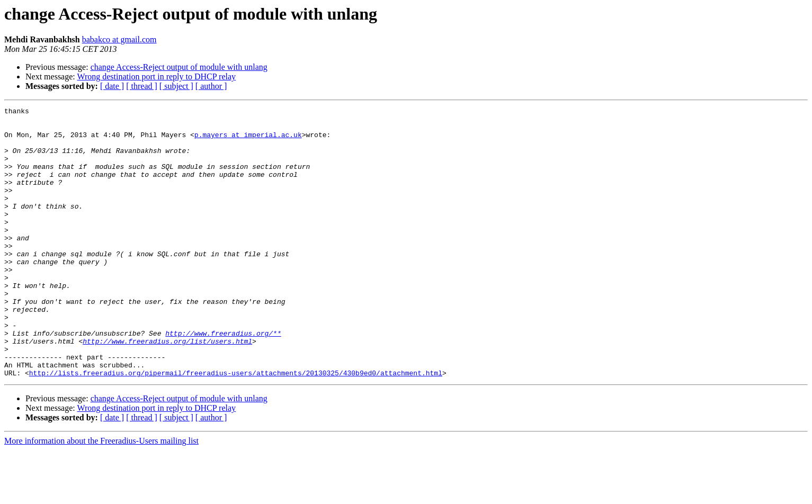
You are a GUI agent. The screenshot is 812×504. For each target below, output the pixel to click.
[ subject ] (176, 86)
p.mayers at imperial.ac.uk (248, 141)
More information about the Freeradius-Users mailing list (101, 495)
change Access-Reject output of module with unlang (179, 67)
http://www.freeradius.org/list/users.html (167, 389)
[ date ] (112, 86)
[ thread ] (142, 86)
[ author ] (211, 86)
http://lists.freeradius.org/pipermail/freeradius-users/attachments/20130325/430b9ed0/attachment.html (236, 427)
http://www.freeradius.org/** (223, 379)
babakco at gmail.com (119, 39)
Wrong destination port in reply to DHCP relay (156, 76)
